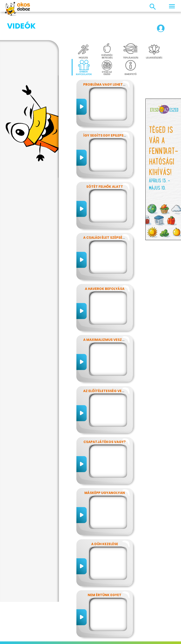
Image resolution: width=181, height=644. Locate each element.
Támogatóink (79, 639)
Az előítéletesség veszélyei (109, 367)
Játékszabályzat (105, 633)
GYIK (140, 633)
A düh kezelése (105, 520)
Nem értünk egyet (105, 571)
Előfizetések (76, 633)
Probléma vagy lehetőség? (109, 61)
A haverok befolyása (105, 265)
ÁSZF (110, 639)
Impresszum (26, 633)
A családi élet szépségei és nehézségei (119, 214)
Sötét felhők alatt (105, 163)
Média (128, 633)
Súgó (98, 639)
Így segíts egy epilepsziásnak (111, 112)
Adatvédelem (51, 633)
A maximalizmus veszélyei (107, 316)
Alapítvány (156, 633)
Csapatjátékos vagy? (105, 418)
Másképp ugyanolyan (105, 469)
